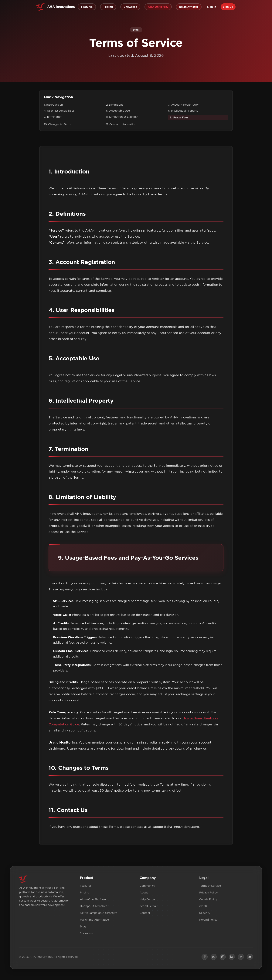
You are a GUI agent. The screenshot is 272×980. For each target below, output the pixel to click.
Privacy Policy (208, 894)
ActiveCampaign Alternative (99, 914)
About (144, 894)
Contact (145, 914)
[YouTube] (214, 958)
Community (147, 887)
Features (86, 887)
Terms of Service (210, 887)
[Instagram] (223, 958)
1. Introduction (53, 105)
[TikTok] (241, 958)
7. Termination (53, 117)
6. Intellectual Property (183, 111)
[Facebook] (205, 958)
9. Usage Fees (179, 117)
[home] (55, 7)
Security (205, 914)
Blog (83, 928)
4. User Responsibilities (59, 111)
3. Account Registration (184, 105)
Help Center (147, 901)
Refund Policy (208, 921)
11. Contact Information (121, 124)
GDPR (203, 908)
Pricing (85, 894)
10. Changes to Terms (58, 124)
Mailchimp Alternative (94, 921)
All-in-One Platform (93, 901)
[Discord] (250, 958)
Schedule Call (148, 908)
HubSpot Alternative (93, 908)
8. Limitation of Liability (122, 117)
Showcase (87, 935)
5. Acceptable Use (118, 111)
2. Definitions (115, 105)
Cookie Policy (208, 901)
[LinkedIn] (232, 958)
